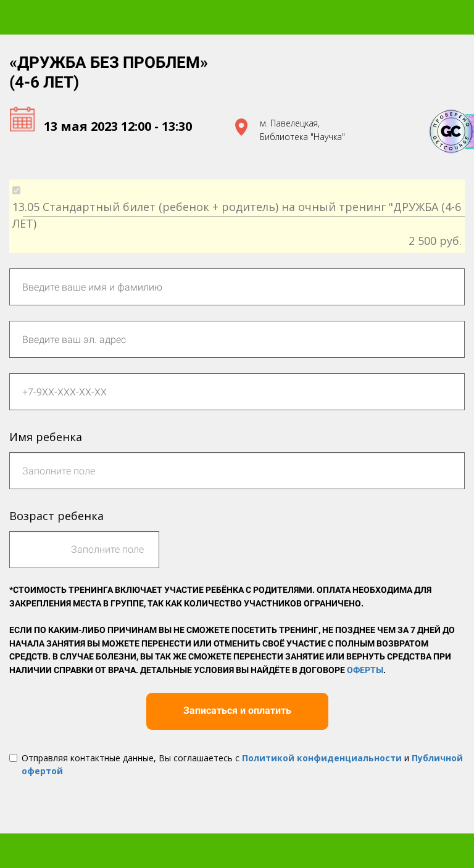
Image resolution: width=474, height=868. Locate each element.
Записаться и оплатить (237, 710)
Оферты (365, 670)
